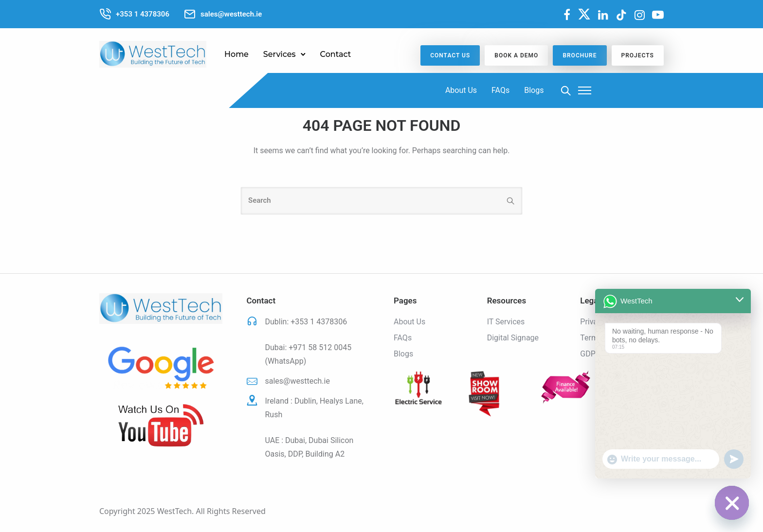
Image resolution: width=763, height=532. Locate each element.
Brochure (580, 55)
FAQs (500, 90)
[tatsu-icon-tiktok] (621, 15)
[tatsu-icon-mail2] (190, 14)
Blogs (534, 90)
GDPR (590, 354)
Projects (638, 55)
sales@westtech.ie (298, 381)
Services (280, 54)
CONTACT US (450, 55)
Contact (336, 54)
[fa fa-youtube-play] (658, 15)
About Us (461, 90)
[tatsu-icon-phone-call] (105, 14)
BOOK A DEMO (516, 55)
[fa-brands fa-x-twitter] (584, 14)
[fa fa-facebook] (567, 15)
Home (236, 54)
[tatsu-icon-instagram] (640, 15)
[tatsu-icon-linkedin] (603, 15)
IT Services (506, 322)
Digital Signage (513, 338)
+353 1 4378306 (319, 322)
